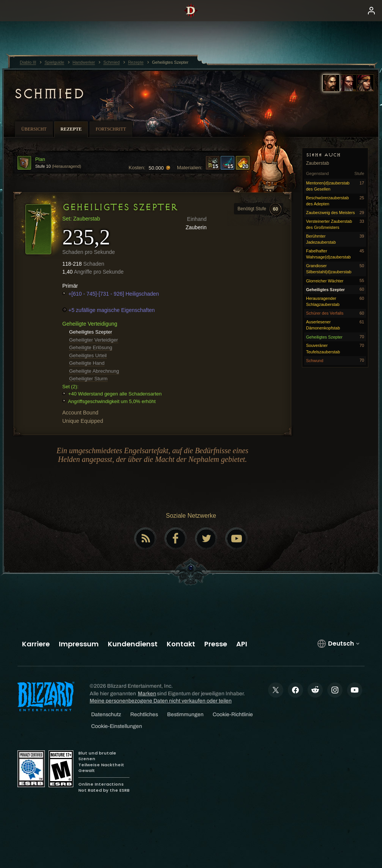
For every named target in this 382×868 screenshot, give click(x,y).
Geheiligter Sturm (88, 379)
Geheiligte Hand (87, 363)
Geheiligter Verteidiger (94, 340)
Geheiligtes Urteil (88, 355)
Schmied (49, 94)
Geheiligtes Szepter (91, 332)
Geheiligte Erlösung (91, 347)
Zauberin (196, 227)
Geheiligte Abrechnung (94, 371)
